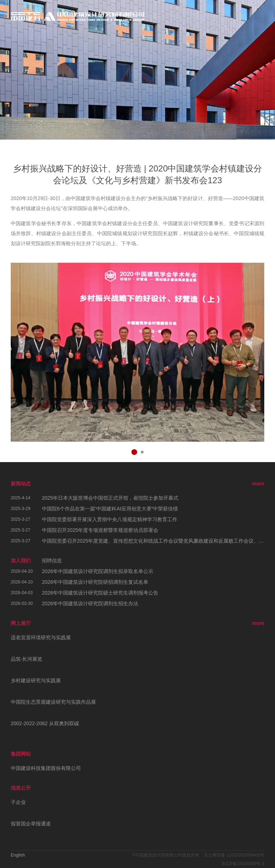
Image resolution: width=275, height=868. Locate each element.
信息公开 (21, 788)
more (258, 484)
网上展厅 (21, 623)
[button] (134, 452)
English (18, 855)
